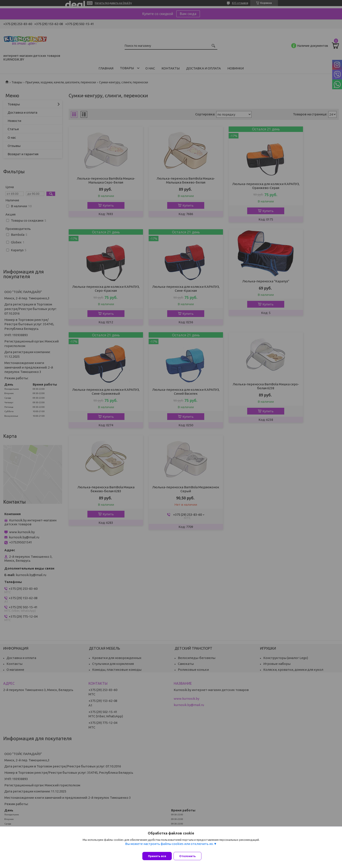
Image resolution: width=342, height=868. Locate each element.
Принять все (157, 856)
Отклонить (190, 856)
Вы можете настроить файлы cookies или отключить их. (169, 846)
